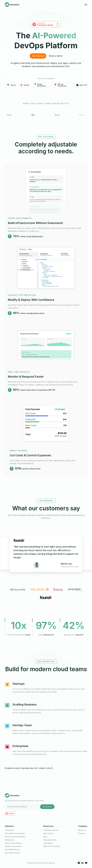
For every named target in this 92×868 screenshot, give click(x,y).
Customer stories (51, 830)
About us (82, 830)
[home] (12, 5)
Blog (45, 837)
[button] (86, 5)
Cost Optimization (12, 853)
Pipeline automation (13, 846)
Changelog (48, 843)
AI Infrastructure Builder (15, 837)
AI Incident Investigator (15, 833)
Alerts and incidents (13, 843)
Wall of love (48, 833)
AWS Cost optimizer (52, 846)
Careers (82, 833)
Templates (9, 830)
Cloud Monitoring (12, 850)
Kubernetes (10, 840)
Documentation (50, 840)
